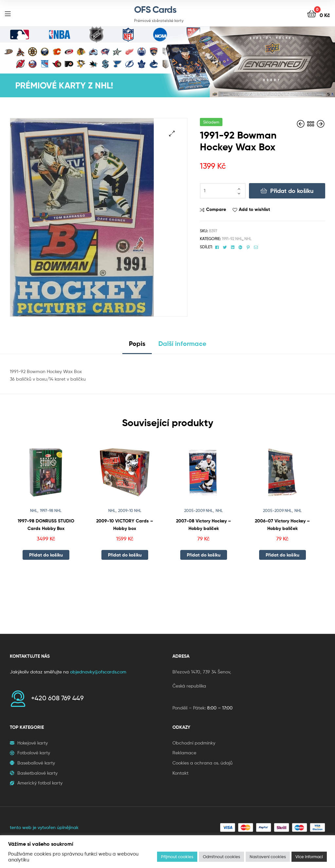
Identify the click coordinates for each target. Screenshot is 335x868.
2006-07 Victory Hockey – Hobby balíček (282, 525)
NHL (248, 239)
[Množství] (223, 191)
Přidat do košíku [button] (46, 555)
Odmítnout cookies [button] (221, 857)
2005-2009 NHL (199, 510)
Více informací (309, 857)
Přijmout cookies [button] (177, 857)
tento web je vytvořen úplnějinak (44, 827)
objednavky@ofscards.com (98, 672)
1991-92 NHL (232, 239)
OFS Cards (155, 9)
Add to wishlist (254, 209)
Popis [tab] (137, 343)
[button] (172, 133)
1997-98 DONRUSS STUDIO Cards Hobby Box (46, 525)
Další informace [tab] (182, 343)
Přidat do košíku (292, 191)
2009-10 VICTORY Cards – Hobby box (125, 525)
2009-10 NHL (130, 510)
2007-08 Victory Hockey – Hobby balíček (203, 525)
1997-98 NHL (51, 510)
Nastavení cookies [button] (268, 857)
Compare (216, 209)
